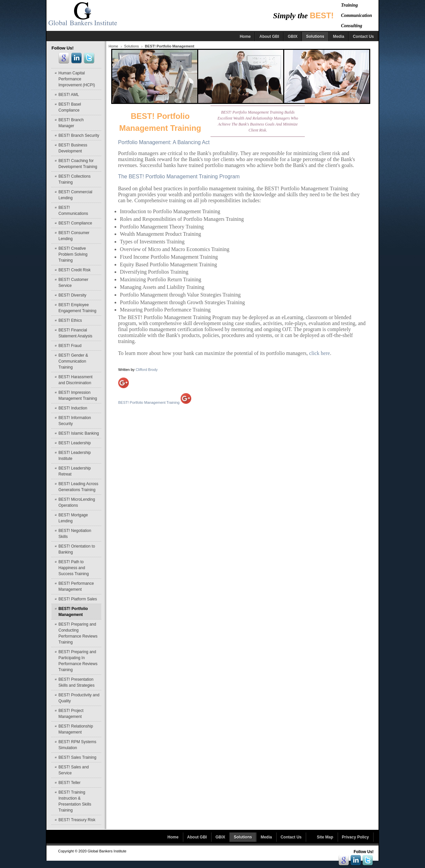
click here (320, 353)
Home (113, 46)
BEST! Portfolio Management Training (155, 402)
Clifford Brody (146, 370)
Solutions (131, 46)
